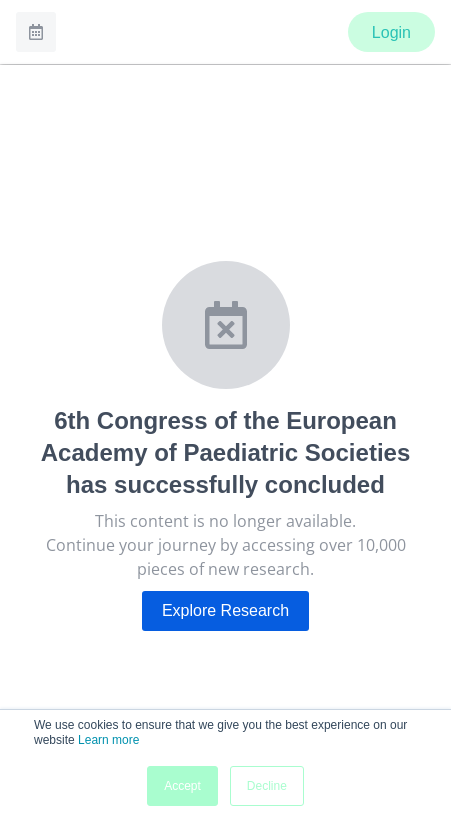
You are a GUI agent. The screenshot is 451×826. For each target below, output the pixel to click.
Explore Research (225, 610)
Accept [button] (182, 786)
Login (391, 32)
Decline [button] (267, 786)
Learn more (108, 740)
